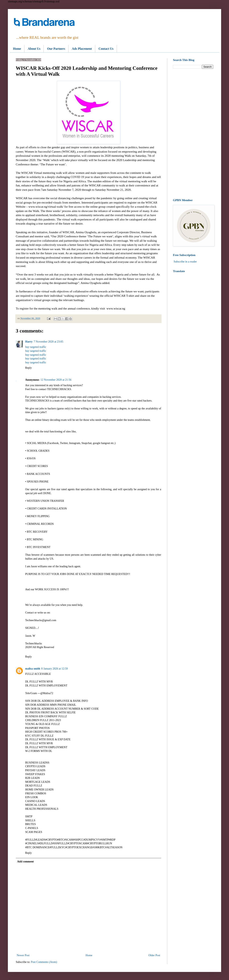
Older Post (154, 955)
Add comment (25, 862)
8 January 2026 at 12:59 (55, 669)
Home (17, 49)
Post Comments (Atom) (44, 962)
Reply (28, 368)
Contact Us (106, 49)
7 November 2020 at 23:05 (48, 342)
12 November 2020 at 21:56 (56, 380)
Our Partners (56, 49)
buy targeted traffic (36, 347)
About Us (34, 49)
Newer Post (23, 955)
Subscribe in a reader (185, 262)
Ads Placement (82, 49)
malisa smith (33, 669)
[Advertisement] (193, 134)
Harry (29, 342)
